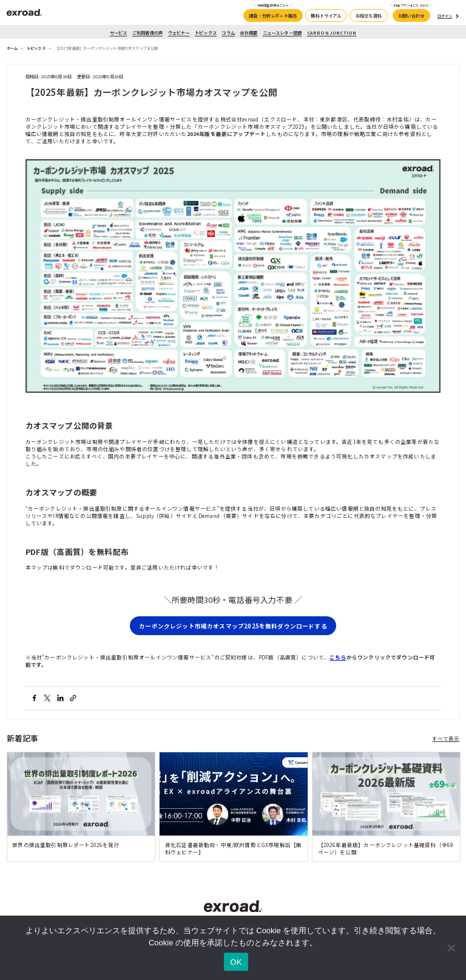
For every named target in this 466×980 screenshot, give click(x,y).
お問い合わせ (411, 15)
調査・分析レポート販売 (273, 15)
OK (236, 962)
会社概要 (248, 32)
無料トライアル (326, 15)
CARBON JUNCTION (332, 32)
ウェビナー (179, 32)
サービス (119, 32)
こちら (338, 657)
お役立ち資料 (369, 15)
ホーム (12, 48)
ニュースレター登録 (282, 32)
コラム (228, 32)
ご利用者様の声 (147, 32)
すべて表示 (446, 738)
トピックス (206, 32)
